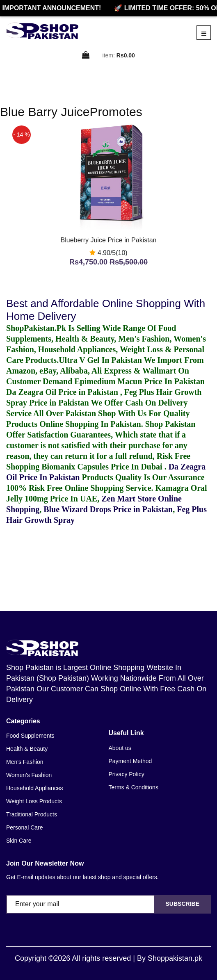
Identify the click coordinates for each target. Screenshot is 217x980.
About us (120, 748)
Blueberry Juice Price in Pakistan (109, 240)
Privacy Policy (127, 774)
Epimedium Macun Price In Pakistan (139, 381)
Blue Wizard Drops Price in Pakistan (108, 509)
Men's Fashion (25, 762)
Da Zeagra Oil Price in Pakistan (63, 392)
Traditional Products (32, 814)
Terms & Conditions (134, 787)
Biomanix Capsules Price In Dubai (103, 467)
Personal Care (25, 827)
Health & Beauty (27, 749)
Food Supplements (30, 736)
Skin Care (19, 841)
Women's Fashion (29, 775)
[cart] (86, 56)
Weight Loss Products (34, 801)
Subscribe (183, 904)
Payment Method (130, 761)
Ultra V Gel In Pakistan (100, 360)
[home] (42, 31)
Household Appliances (35, 788)
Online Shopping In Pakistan (89, 424)
